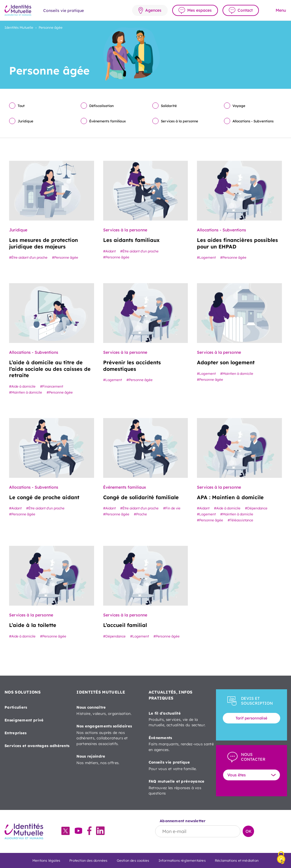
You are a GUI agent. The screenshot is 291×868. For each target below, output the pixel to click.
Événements (181, 744)
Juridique (25, 121)
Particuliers (16, 707)
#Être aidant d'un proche (28, 257)
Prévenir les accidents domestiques (132, 366)
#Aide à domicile (22, 386)
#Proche (140, 514)
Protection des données (88, 860)
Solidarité (169, 106)
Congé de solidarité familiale (141, 497)
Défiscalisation (101, 106)
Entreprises (15, 733)
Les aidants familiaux (131, 240)
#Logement (206, 257)
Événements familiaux (108, 121)
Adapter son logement (226, 362)
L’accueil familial (125, 625)
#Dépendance (256, 508)
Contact (245, 10)
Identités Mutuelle (19, 27)
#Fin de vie (172, 508)
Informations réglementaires (182, 860)
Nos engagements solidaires (109, 735)
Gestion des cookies (133, 860)
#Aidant (109, 251)
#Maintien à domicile (26, 392)
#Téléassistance (240, 520)
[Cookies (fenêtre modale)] (281, 858)
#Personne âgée (65, 257)
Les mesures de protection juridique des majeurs (43, 243)
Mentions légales (46, 860)
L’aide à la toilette (33, 625)
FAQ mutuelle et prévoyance (181, 787)
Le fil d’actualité (181, 719)
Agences (153, 10)
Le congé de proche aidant (44, 497)
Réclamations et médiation (237, 860)
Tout (21, 106)
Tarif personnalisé (251, 718)
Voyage (239, 106)
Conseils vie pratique (181, 766)
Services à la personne (179, 121)
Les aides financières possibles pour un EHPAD (237, 243)
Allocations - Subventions (253, 121)
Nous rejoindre (109, 760)
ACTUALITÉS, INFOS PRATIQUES (171, 695)
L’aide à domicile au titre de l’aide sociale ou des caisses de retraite (50, 369)
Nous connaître (109, 711)
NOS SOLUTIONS (23, 692)
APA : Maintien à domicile (230, 497)
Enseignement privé (24, 720)
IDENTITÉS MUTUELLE (101, 692)
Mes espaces (199, 10)
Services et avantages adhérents (37, 746)
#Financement (52, 386)
